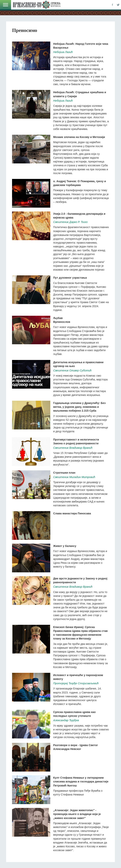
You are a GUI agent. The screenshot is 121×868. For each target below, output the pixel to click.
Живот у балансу (65, 546)
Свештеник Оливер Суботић (72, 370)
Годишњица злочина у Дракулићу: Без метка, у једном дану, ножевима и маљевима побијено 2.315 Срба (79, 407)
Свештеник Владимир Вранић (73, 448)
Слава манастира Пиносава (72, 513)
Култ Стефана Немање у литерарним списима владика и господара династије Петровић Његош (81, 782)
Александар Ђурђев (66, 720)
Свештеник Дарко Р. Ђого (70, 222)
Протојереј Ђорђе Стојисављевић (76, 683)
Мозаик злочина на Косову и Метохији (79, 137)
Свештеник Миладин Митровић (74, 477)
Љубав (58, 318)
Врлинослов (62, 322)
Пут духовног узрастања (70, 278)
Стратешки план (64, 473)
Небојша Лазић (63, 52)
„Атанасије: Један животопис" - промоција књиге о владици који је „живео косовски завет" (77, 814)
